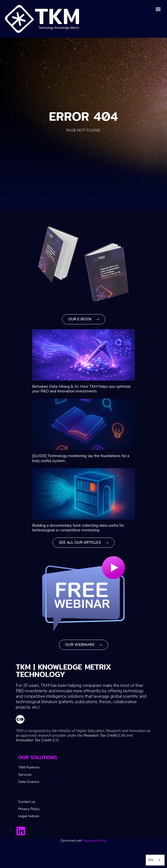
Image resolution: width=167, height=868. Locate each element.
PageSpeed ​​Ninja (95, 841)
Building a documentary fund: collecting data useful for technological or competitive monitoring (78, 528)
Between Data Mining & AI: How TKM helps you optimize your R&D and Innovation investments (81, 389)
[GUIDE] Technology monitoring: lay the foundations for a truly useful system (81, 458)
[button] (158, 9)
